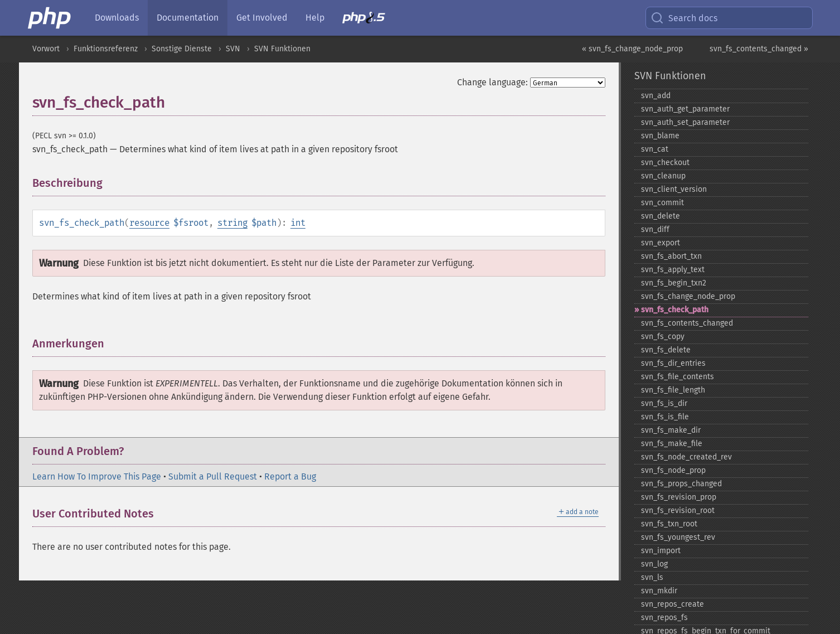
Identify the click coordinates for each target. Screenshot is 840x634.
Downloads (117, 18)
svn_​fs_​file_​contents (678, 377)
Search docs (684, 18)
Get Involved (262, 18)
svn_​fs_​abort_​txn (671, 256)
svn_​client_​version (674, 189)
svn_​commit (662, 203)
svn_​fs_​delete (666, 350)
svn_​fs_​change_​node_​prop (688, 296)
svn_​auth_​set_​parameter (685, 122)
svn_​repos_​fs (664, 618)
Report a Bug (290, 476)
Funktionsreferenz (106, 49)
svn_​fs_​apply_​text (673, 270)
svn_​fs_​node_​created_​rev (686, 457)
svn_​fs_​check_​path (675, 310)
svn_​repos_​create (673, 604)
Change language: (492, 82)
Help (315, 18)
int (298, 223)
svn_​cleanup (663, 176)
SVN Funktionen (282, 49)
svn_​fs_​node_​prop (673, 470)
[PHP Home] (50, 18)
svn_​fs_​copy (663, 337)
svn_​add (656, 96)
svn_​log (654, 564)
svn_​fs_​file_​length (673, 390)
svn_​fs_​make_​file (672, 444)
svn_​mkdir (659, 591)
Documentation (188, 18)
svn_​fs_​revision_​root (678, 510)
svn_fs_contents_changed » (759, 49)
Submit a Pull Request (213, 476)
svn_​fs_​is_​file (665, 417)
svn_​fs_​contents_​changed (687, 323)
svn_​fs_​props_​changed (681, 484)
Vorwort (46, 49)
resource (149, 223)
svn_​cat (655, 149)
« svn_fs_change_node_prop (632, 49)
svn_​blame (660, 136)
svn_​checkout (665, 163)
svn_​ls (652, 577)
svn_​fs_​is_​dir (664, 403)
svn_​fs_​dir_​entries (673, 363)
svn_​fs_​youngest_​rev (678, 537)
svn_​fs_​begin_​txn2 (674, 283)
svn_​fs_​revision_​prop (679, 497)
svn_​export (661, 243)
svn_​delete (661, 216)
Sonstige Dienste (182, 49)
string (232, 223)
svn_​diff (655, 229)
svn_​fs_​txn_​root (669, 524)
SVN (233, 49)
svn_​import (661, 551)
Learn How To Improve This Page (97, 476)
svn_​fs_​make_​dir (671, 430)
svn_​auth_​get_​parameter (685, 109)
